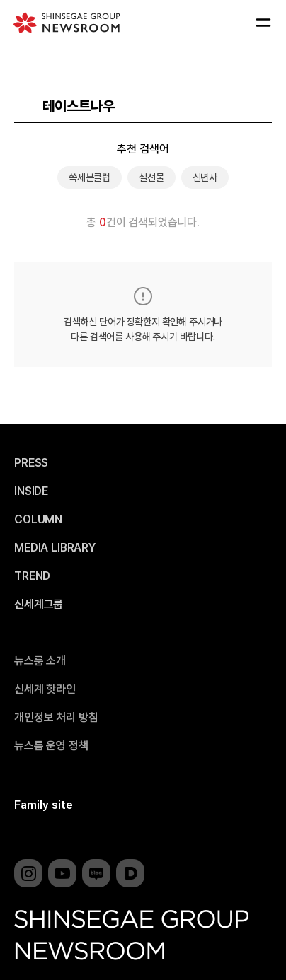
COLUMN (38, 520)
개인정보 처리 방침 (56, 718)
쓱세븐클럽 (90, 177)
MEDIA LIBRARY (55, 548)
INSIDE (31, 491)
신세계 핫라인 (45, 689)
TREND (32, 576)
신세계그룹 (39, 605)
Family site (44, 805)
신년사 (205, 177)
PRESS (31, 463)
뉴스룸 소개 (40, 661)
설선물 (151, 177)
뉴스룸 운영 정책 (51, 746)
